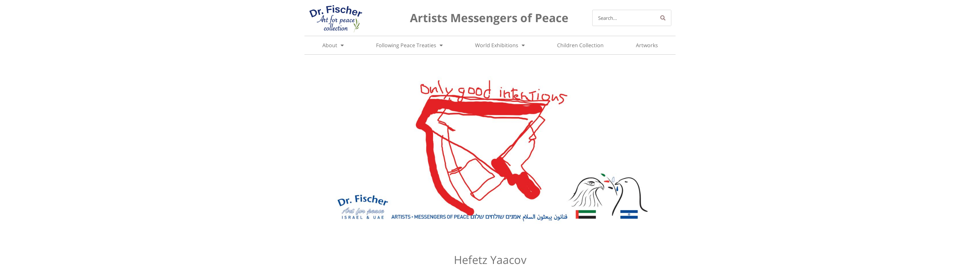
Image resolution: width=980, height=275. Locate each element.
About (333, 45)
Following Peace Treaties (409, 45)
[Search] (663, 18)
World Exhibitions (500, 45)
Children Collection (580, 45)
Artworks (647, 45)
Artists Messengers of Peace (489, 18)
